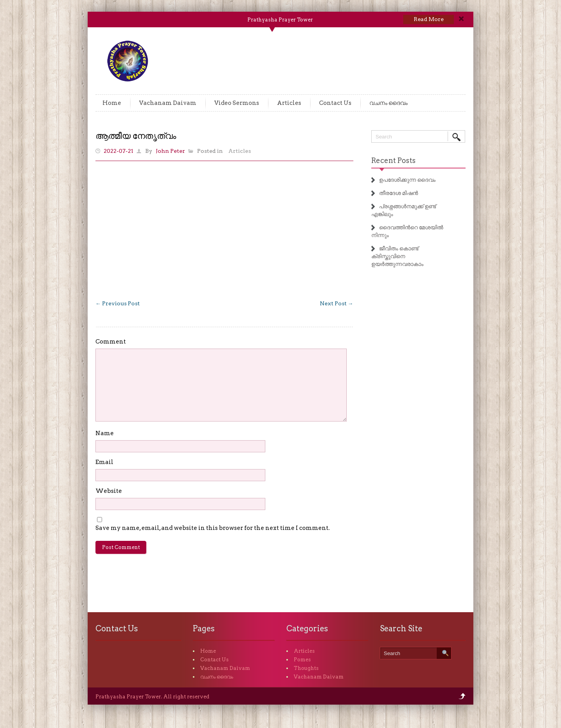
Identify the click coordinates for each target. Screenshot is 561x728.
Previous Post (118, 303)
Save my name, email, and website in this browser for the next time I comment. (213, 528)
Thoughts (306, 668)
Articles (289, 103)
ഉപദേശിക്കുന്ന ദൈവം (407, 180)
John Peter (170, 151)
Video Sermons (237, 103)
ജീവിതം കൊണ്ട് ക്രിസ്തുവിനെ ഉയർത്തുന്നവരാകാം (397, 256)
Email (104, 462)
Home (112, 103)
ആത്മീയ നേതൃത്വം (136, 136)
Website (109, 491)
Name (105, 433)
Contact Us (335, 103)
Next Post (337, 303)
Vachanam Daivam (168, 103)
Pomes (302, 660)
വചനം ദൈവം (388, 103)
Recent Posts (393, 160)
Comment (111, 342)
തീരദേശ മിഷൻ (399, 193)
